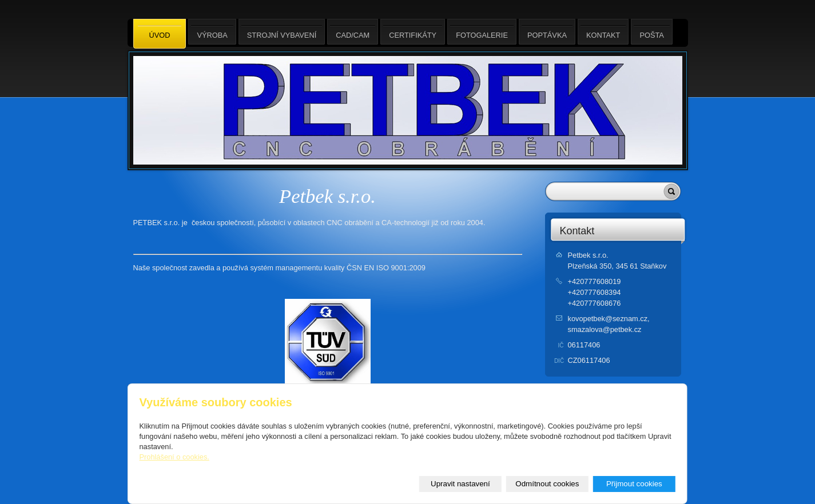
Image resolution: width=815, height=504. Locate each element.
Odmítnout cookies (547, 484)
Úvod (160, 34)
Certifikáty (413, 32)
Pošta (651, 32)
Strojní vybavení (282, 32)
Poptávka (547, 32)
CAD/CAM (353, 32)
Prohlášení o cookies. (174, 457)
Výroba (212, 32)
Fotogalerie (482, 32)
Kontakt (577, 231)
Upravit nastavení (460, 484)
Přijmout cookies (634, 484)
